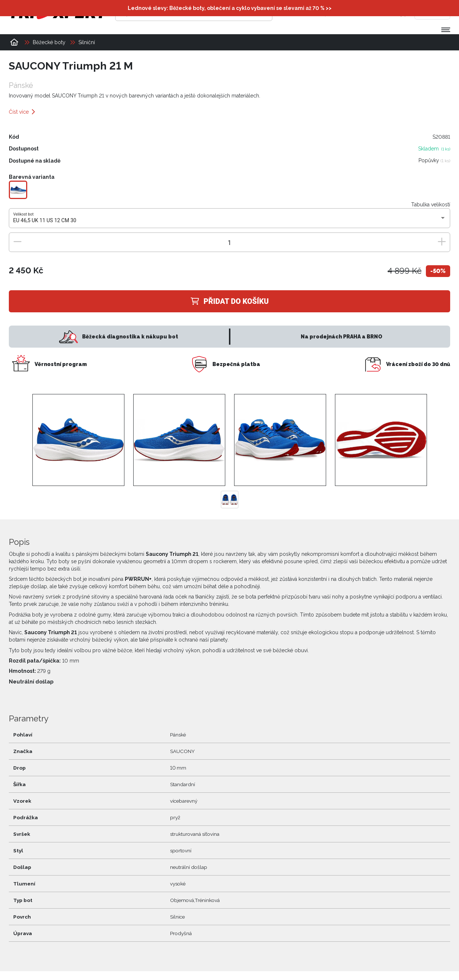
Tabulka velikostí (431, 205)
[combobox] (230, 221)
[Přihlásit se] (337, 13)
